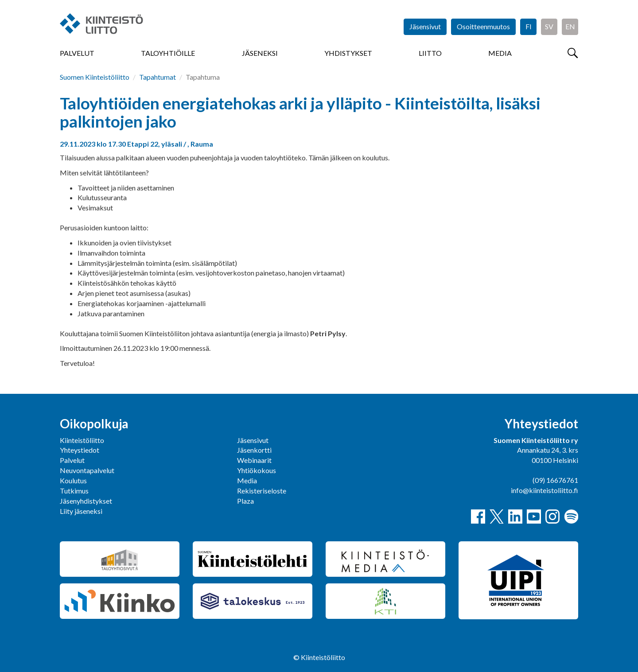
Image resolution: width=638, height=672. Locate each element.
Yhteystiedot (80, 450)
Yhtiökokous (257, 470)
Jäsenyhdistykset (86, 501)
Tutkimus (74, 491)
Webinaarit (254, 460)
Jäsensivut (425, 26)
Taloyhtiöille (168, 53)
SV (549, 26)
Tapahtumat (158, 77)
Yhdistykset (348, 53)
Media (500, 53)
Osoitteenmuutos (483, 26)
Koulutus (73, 480)
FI (529, 26)
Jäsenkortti (254, 450)
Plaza (245, 501)
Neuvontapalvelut (87, 470)
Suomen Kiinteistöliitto (95, 77)
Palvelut (77, 53)
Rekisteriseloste (262, 491)
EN (570, 26)
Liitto (430, 53)
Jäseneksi (260, 53)
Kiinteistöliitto (82, 440)
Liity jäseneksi (81, 511)
